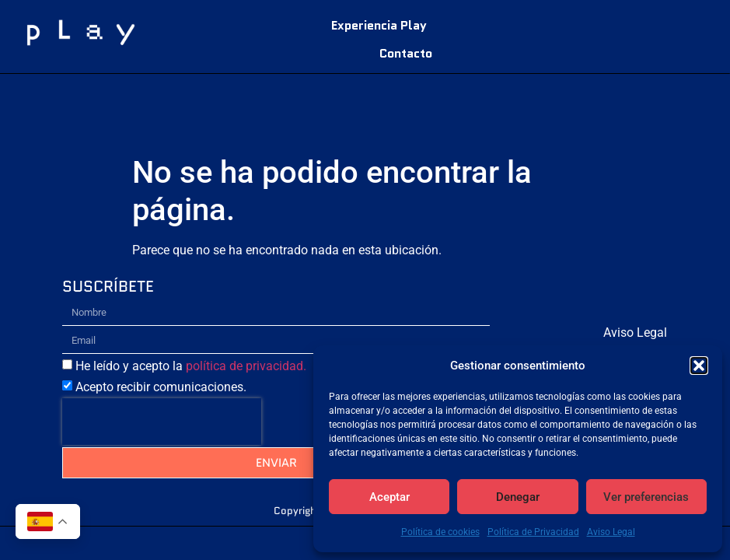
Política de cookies (440, 532)
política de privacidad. (246, 366)
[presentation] (162, 422)
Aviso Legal (611, 532)
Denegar (518, 497)
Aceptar (389, 497)
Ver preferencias (646, 497)
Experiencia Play (379, 25)
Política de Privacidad (533, 532)
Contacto (406, 53)
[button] (699, 366)
